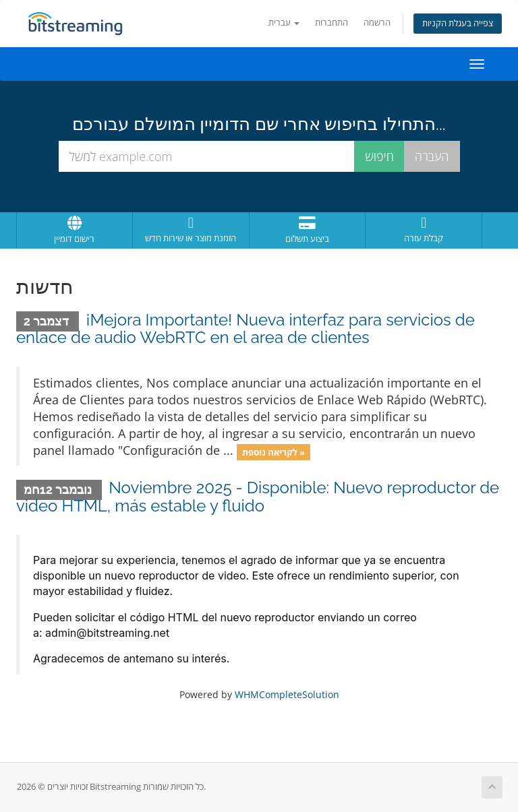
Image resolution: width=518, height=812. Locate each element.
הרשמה (377, 23)
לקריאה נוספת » (274, 451)
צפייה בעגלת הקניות (458, 23)
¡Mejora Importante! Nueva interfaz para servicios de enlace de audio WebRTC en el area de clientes (246, 329)
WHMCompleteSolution (287, 694)
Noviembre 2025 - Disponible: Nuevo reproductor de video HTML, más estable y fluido (258, 496)
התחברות (332, 23)
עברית (284, 23)
